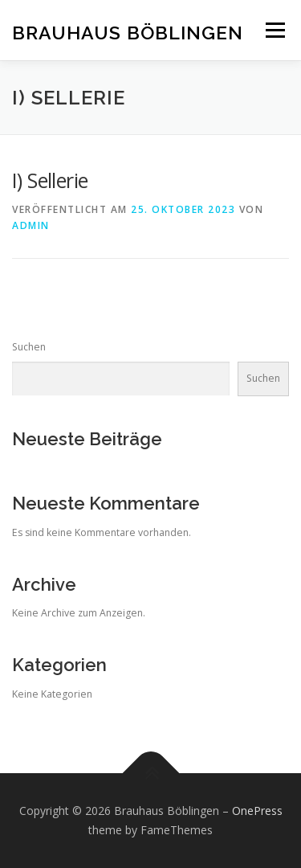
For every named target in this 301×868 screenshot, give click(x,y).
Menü (274, 30)
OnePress (257, 811)
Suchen (29, 347)
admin (31, 225)
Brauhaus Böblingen (128, 32)
